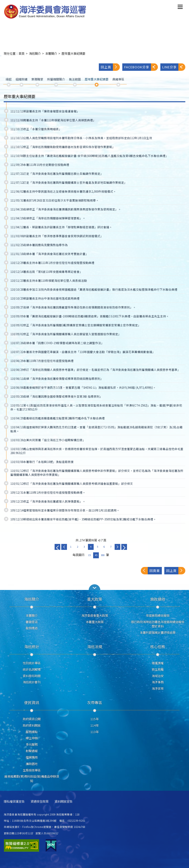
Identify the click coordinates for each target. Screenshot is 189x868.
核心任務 (158, 646)
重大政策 (95, 599)
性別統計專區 (32, 663)
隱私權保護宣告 (14, 802)
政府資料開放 (32, 725)
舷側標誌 (32, 628)
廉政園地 (32, 764)
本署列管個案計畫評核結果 (158, 633)
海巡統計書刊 (32, 682)
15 (89, 555)
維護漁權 (158, 663)
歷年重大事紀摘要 (73, 53)
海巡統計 (32, 646)
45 (96, 555)
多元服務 (32, 744)
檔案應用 (32, 757)
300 (103, 555)
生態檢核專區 (32, 770)
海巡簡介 (35, 53)
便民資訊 (32, 702)
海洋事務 (158, 682)
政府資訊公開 (32, 719)
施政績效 (158, 599)
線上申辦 (32, 738)
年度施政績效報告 (158, 615)
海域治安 (158, 676)
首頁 (21, 53)
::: (1, 56)
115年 (94, 719)
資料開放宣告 (63, 802)
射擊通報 (32, 751)
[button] (180, 8)
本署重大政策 (95, 622)
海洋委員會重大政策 (95, 615)
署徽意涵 (32, 622)
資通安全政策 (40, 802)
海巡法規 (95, 646)
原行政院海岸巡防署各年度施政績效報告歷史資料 (158, 624)
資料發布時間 (32, 676)
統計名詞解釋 (32, 669)
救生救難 (158, 669)
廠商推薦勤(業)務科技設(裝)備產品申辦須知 (32, 779)
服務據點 (32, 732)
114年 (94, 725)
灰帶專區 (95, 702)
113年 (94, 732)
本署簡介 (51, 53)
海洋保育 (158, 689)
